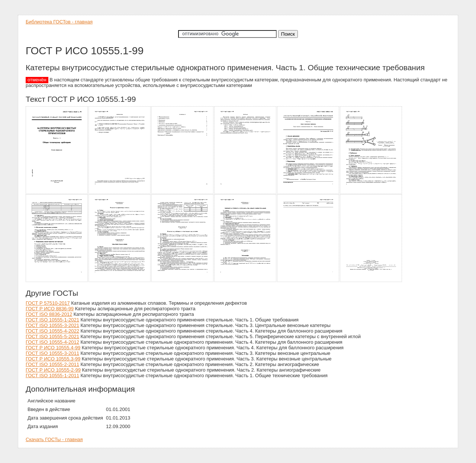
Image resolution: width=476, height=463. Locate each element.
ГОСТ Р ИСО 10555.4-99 (53, 348)
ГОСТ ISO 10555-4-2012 (52, 342)
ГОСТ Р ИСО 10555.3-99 (53, 359)
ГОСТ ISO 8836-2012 (49, 314)
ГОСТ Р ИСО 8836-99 (50, 309)
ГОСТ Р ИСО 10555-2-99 (53, 370)
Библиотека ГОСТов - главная (59, 22)
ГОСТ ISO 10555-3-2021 (52, 325)
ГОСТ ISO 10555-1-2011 (52, 375)
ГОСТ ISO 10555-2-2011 (52, 364)
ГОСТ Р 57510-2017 (48, 303)
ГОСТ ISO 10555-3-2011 (52, 353)
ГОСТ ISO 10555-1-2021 (52, 320)
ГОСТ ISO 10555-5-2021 (52, 336)
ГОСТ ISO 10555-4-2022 (52, 331)
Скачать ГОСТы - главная (54, 439)
